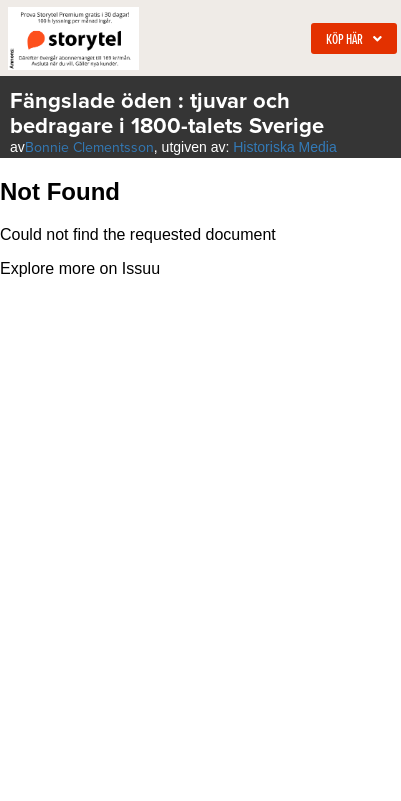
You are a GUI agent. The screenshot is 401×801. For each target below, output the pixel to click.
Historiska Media (284, 147)
